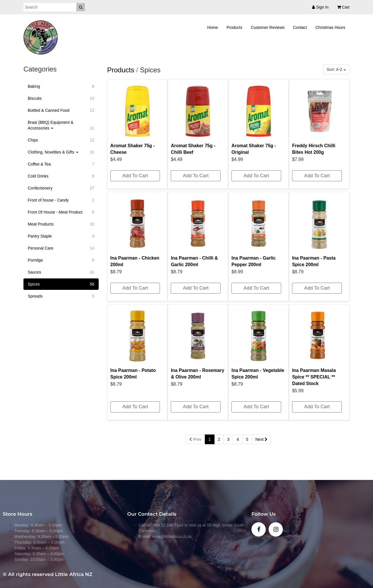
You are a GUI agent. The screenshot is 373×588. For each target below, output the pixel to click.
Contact (300, 27)
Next (262, 439)
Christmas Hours (330, 27)
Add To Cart (135, 176)
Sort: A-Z (336, 69)
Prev (195, 439)
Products (234, 27)
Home (212, 27)
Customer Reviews (268, 27)
